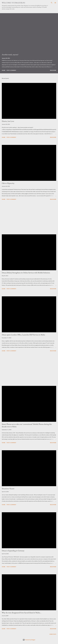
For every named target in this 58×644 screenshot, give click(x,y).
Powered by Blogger (29, 640)
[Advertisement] (29, 217)
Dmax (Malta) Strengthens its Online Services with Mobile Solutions (26, 273)
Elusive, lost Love (8, 121)
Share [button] (4, 70)
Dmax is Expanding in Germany (13, 551)
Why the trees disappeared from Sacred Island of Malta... (22, 613)
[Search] (52, 3)
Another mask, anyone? (10, 55)
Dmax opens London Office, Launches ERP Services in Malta (23, 335)
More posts (53, 634)
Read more (53, 70)
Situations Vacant (8, 489)
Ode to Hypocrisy (8, 183)
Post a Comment (11, 70)
